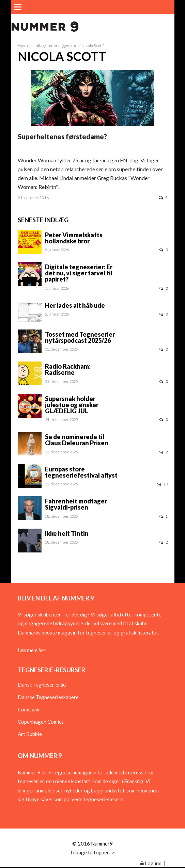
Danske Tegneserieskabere (48, 697)
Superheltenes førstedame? (62, 136)
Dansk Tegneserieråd (42, 685)
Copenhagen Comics (41, 722)
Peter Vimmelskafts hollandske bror (74, 238)
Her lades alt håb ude (75, 305)
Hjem (23, 45)
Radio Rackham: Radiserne (68, 369)
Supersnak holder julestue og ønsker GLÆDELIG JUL (72, 405)
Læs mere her (32, 650)
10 (163, 484)
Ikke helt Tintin (67, 533)
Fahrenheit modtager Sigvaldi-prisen (76, 504)
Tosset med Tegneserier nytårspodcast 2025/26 (80, 337)
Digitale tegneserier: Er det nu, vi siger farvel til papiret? (79, 273)
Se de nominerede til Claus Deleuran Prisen (77, 440)
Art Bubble (30, 734)
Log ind (151, 863)
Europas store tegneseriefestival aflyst (81, 472)
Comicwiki (29, 709)
